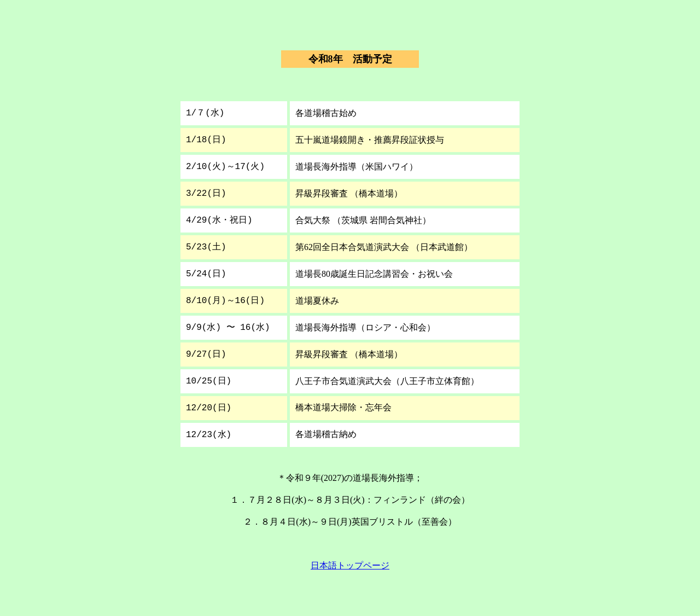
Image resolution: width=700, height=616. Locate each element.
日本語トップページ (350, 565)
